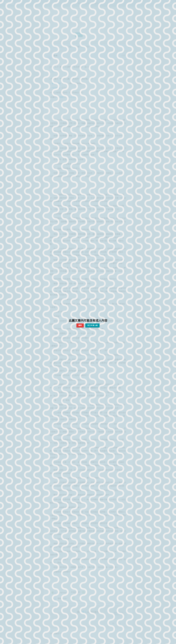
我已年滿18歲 (92, 325)
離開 (80, 325)
